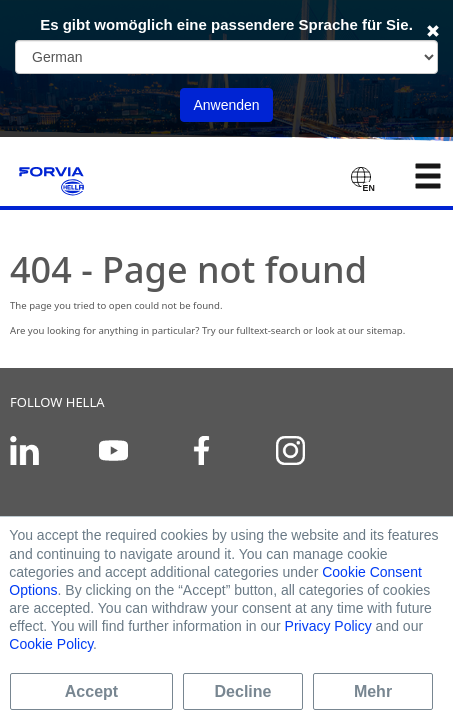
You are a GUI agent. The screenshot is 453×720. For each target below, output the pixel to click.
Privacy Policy (328, 626)
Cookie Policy (51, 644)
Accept (91, 691)
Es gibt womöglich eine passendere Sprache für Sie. (226, 24)
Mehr (373, 691)
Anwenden (226, 105)
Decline (243, 691)
